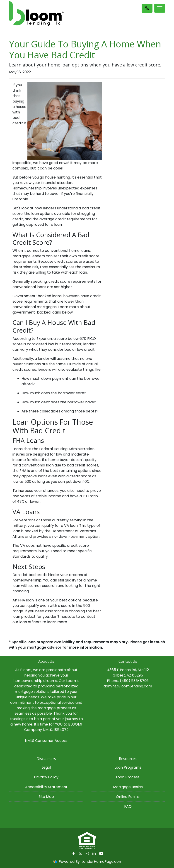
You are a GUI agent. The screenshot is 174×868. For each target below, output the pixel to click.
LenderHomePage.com (102, 862)
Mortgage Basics (128, 787)
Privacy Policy (46, 777)
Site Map (46, 797)
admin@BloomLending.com (128, 686)
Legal (46, 767)
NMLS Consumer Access (46, 741)
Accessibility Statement (46, 787)
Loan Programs (128, 767)
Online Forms (128, 797)
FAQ (128, 806)
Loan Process (128, 777)
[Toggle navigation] (160, 8)
